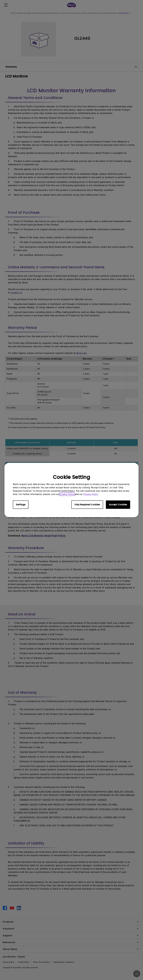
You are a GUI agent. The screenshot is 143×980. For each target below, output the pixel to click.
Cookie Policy (67, 494)
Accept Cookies (118, 505)
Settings (21, 505)
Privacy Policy (91, 494)
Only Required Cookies (87, 505)
